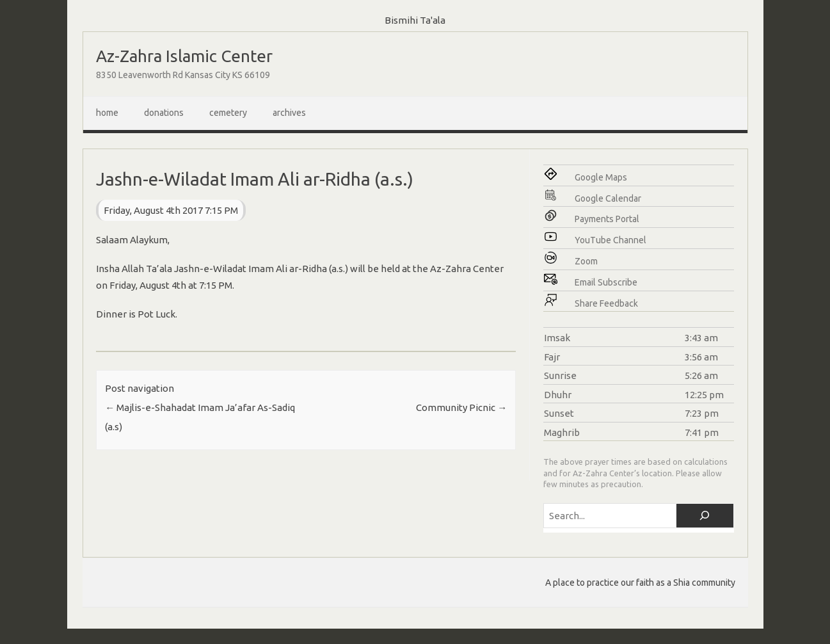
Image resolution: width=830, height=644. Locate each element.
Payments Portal (607, 219)
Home (107, 113)
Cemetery (228, 113)
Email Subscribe (606, 282)
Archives (289, 113)
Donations (164, 113)
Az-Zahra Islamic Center (184, 56)
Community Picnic (461, 407)
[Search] (705, 516)
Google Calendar (608, 198)
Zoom (586, 261)
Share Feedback (606, 303)
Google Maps (601, 177)
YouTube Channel (611, 240)
